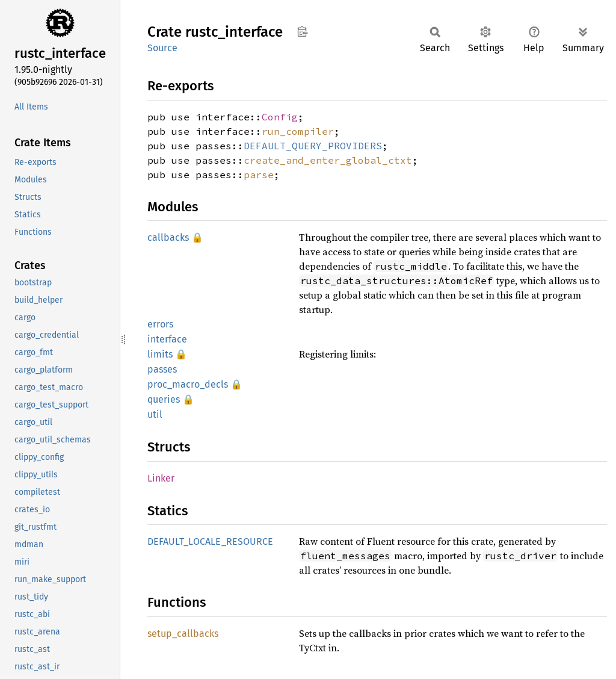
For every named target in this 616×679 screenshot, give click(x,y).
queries (164, 399)
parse (259, 175)
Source (162, 48)
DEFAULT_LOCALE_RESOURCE (210, 541)
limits (160, 354)
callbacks (168, 237)
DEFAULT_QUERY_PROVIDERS (313, 146)
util (155, 414)
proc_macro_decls (188, 384)
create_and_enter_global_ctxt (328, 160)
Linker (161, 478)
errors (160, 324)
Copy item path (302, 31)
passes (162, 369)
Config (280, 117)
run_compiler (298, 131)
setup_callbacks (183, 634)
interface (167, 339)
